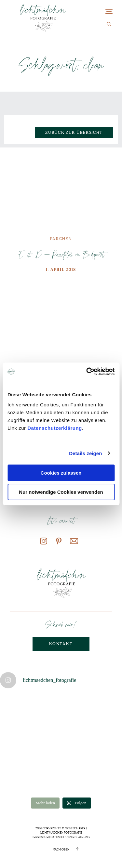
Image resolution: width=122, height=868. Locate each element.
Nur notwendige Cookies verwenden (61, 492)
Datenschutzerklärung (55, 428)
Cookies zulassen (61, 473)
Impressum (41, 837)
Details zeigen (85, 453)
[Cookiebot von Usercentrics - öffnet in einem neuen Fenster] (87, 372)
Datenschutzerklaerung (70, 837)
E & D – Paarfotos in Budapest (61, 254)
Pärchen (61, 239)
